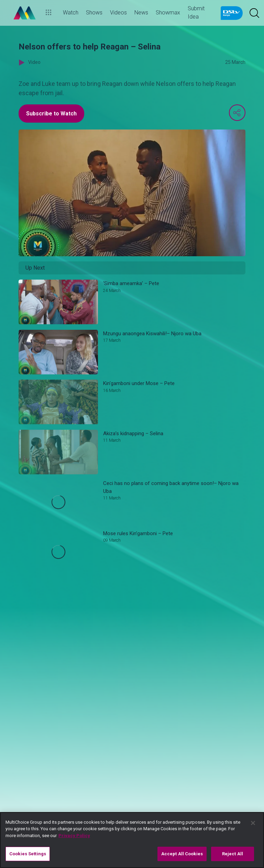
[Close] (253, 823)
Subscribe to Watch (51, 114)
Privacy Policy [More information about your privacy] (74, 836)
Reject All (233, 854)
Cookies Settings (28, 854)
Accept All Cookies (182, 854)
